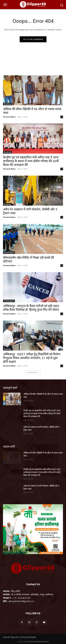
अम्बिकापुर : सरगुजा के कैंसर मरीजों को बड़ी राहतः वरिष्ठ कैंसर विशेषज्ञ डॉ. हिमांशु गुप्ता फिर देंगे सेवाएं (31, 308)
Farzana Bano (9, 117)
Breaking (7, 104)
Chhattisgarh (9, 253)
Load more (33, 372)
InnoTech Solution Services (37, 642)
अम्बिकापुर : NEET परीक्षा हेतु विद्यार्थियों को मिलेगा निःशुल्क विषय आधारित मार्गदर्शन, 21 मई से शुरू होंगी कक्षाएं (32, 358)
